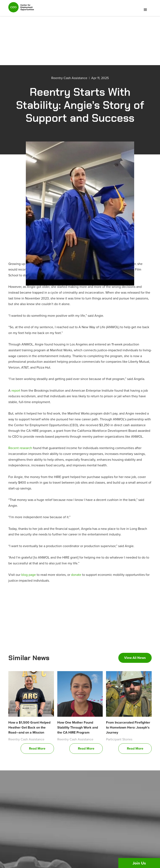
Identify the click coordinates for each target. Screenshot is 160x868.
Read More (37, 748)
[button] (145, 10)
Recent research (20, 448)
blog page (29, 575)
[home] (21, 9)
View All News (135, 658)
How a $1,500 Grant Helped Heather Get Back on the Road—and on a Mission (29, 727)
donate (76, 575)
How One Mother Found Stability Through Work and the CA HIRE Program (78, 727)
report (16, 390)
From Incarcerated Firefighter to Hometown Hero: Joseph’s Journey (128, 727)
